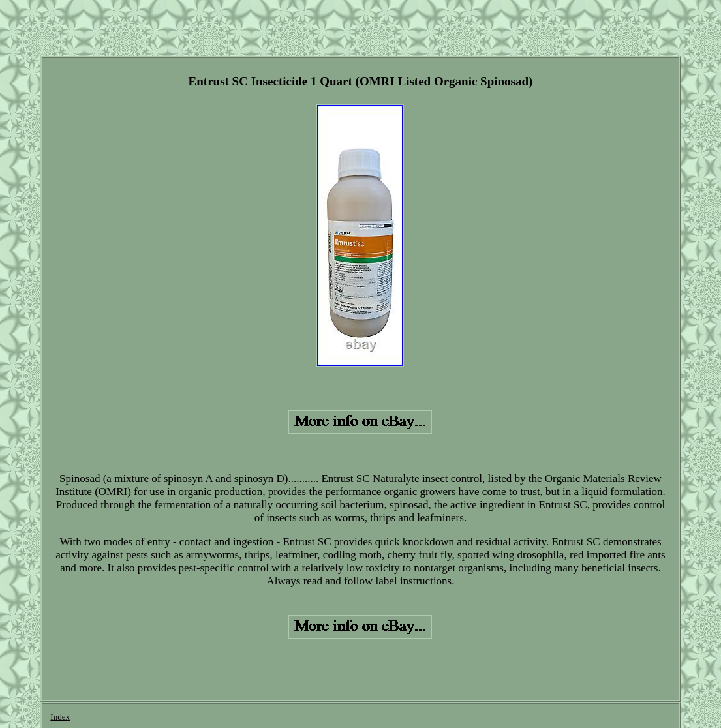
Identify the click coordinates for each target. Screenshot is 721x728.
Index (60, 717)
